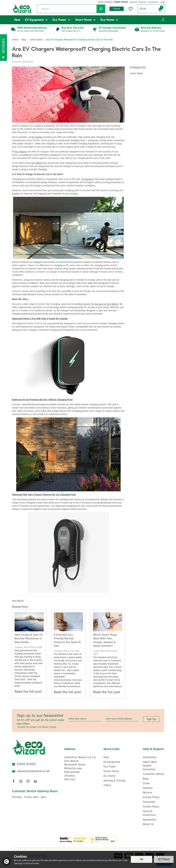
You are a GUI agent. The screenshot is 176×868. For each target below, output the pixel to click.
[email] (122, 719)
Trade (117, 9)
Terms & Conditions (149, 813)
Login (162, 2)
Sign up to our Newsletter (42, 721)
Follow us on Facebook (14, 781)
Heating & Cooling (114, 780)
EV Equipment (112, 762)
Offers (107, 785)
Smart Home (111, 771)
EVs (99, 126)
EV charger (37, 137)
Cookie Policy (151, 806)
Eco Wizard (21, 152)
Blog (145, 779)
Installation (150, 757)
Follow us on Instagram (28, 781)
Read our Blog (21, 781)
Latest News (136, 73)
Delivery (148, 788)
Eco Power (110, 766)
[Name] (85, 719)
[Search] (71, 9)
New (106, 757)
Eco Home (109, 776)
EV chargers (88, 179)
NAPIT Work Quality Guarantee (150, 766)
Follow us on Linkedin (35, 781)
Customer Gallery (153, 774)
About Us (148, 824)
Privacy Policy (151, 797)
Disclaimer (149, 802)
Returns (148, 792)
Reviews (142, 2)
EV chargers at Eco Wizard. (105, 304)
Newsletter (150, 820)
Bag (160, 9)
